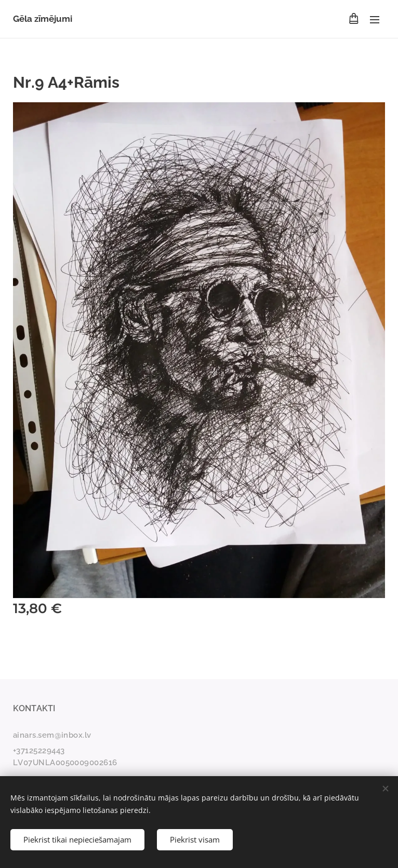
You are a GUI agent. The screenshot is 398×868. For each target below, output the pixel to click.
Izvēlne (375, 20)
